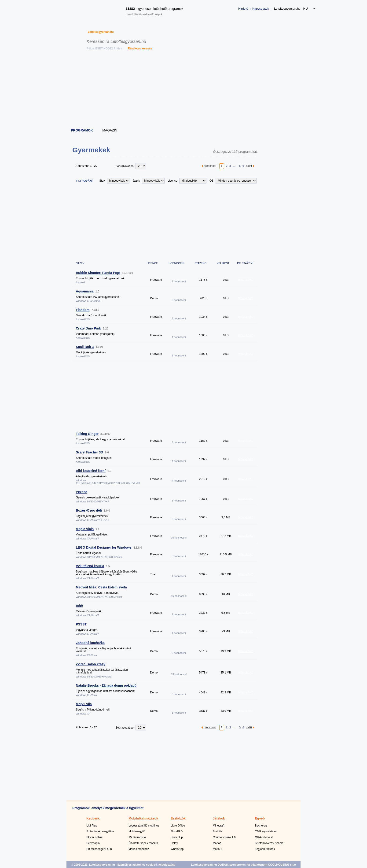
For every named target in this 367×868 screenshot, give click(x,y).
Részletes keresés (140, 49)
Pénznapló (93, 843)
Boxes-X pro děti (89, 510)
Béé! (79, 606)
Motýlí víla (84, 704)
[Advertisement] (184, 90)
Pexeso (82, 492)
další (249, 166)
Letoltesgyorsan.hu (101, 32)
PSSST (81, 624)
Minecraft (218, 826)
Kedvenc (93, 818)
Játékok (219, 818)
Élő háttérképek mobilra (143, 843)
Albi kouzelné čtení (91, 471)
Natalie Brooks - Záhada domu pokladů (106, 685)
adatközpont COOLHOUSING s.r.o (273, 865)
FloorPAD (177, 831)
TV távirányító (137, 837)
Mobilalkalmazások (143, 818)
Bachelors (261, 826)
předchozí (210, 166)
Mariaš (217, 843)
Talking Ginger (87, 434)
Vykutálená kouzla (90, 566)
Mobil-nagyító (137, 831)
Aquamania (85, 291)
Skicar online (94, 837)
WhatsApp (177, 849)
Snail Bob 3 (85, 347)
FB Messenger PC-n (99, 849)
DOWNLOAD (246, 280)
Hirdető (243, 9)
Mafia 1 (217, 849)
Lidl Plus (92, 826)
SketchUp (177, 837)
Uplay (174, 843)
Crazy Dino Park (88, 328)
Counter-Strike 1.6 (224, 837)
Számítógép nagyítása (100, 831)
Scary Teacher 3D (89, 452)
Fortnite (218, 831)
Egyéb (260, 818)
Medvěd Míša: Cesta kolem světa (101, 587)
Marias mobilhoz (139, 849)
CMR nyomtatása (266, 831)
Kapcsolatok (261, 9)
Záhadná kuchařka (90, 643)
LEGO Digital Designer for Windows (104, 547)
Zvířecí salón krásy (91, 664)
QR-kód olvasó (264, 837)
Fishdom (83, 310)
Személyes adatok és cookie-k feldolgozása (146, 865)
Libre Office (178, 826)
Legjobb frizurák (265, 849)
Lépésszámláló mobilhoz (144, 826)
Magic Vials (85, 529)
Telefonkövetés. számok (270, 843)
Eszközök (178, 818)
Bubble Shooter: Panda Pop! (98, 273)
